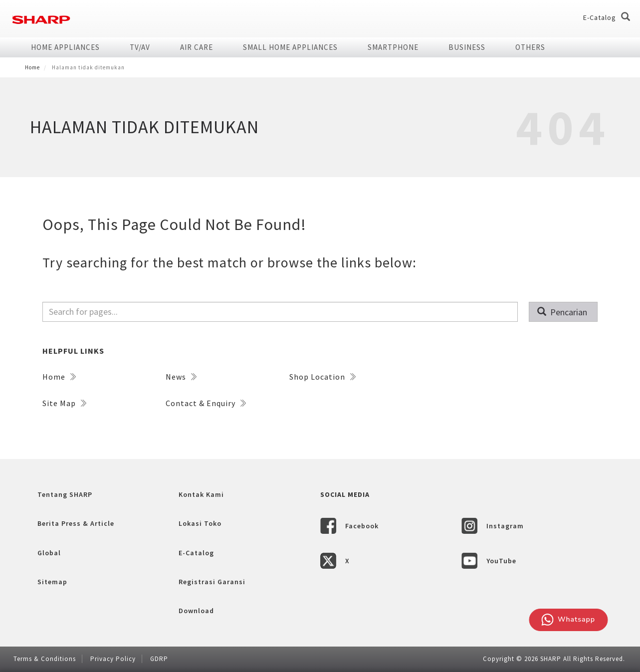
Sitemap (52, 582)
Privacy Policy (113, 659)
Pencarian (562, 312)
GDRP (159, 659)
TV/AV (140, 47)
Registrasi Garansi (212, 582)
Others (530, 47)
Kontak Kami (201, 494)
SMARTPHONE (393, 47)
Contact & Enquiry (206, 403)
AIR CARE (197, 47)
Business (467, 47)
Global (49, 553)
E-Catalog (600, 17)
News (181, 377)
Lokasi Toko (200, 523)
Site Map (64, 403)
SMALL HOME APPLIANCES (290, 47)
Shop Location (322, 377)
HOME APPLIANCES (65, 47)
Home (32, 67)
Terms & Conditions (45, 659)
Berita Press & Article (76, 523)
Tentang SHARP (65, 494)
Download (196, 611)
